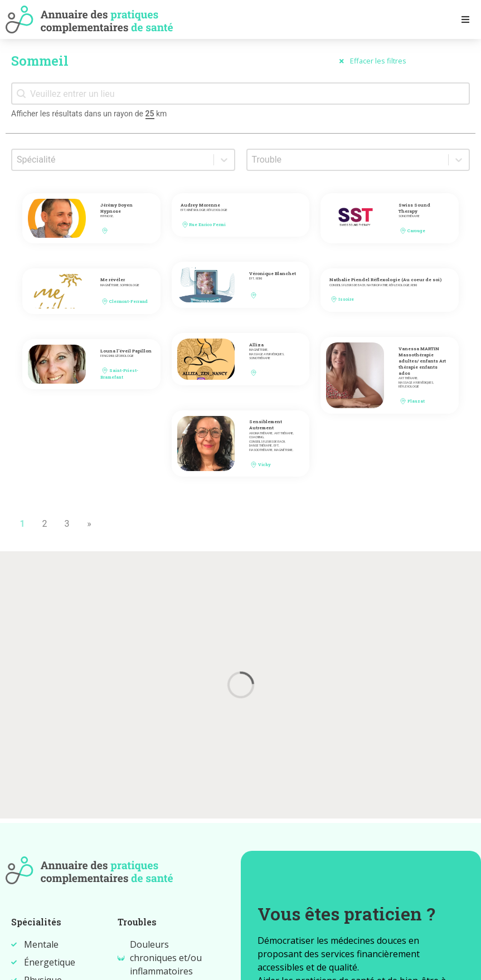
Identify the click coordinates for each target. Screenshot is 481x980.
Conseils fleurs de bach (347, 285)
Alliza (256, 345)
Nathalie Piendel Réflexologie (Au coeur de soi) (385, 280)
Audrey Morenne (200, 205)
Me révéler (113, 280)
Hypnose (107, 216)
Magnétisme (110, 285)
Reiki (259, 279)
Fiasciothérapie (261, 450)
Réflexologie (217, 210)
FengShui (107, 356)
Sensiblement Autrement (266, 425)
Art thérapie (408, 378)
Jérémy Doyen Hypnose (116, 208)
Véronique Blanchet (273, 273)
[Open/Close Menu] (466, 19)
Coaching (256, 437)
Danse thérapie (261, 446)
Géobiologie (124, 356)
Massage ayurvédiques (266, 354)
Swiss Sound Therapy (414, 208)
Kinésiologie (196, 210)
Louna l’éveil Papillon (126, 351)
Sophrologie (130, 285)
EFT (183, 210)
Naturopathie (377, 285)
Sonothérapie (409, 216)
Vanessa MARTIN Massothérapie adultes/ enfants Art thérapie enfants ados (422, 361)
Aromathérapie (261, 433)
